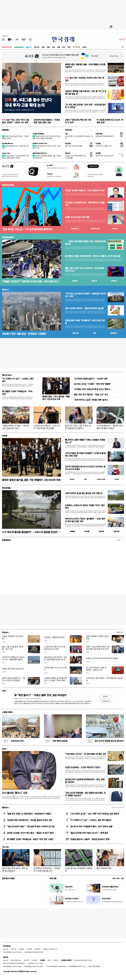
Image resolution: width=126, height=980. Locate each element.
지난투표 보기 (106, 701)
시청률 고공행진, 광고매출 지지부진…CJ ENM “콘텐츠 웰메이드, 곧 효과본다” (56, 680)
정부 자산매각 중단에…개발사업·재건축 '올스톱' (84, 308)
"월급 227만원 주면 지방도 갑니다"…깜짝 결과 (89, 833)
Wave (4, 749)
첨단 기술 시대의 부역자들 (74, 146)
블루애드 (38, 949)
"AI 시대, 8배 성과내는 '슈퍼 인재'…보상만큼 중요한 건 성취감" (85, 106)
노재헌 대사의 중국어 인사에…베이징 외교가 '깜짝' (55, 648)
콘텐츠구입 (18, 960)
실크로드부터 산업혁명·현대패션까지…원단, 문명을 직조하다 (85, 781)
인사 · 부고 (116, 878)
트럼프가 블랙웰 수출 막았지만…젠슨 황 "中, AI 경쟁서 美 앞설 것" (86, 92)
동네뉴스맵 (75, 333)
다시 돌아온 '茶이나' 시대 (15, 793)
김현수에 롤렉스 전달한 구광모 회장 (97, 637)
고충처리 (22, 949)
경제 (43, 47)
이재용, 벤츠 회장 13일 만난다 (13, 669)
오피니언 (37, 47)
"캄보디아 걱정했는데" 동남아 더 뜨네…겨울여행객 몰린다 (13, 658)
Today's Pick (6, 153)
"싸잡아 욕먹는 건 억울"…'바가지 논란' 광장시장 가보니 (15, 427)
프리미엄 (77, 47)
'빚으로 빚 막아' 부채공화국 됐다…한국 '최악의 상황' (91, 826)
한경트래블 (6, 488)
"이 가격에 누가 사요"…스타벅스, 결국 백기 (18, 380)
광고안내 (30, 949)
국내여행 (87, 531)
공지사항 (53, 878)
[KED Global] (24, 39)
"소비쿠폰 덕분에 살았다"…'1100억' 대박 (91, 379)
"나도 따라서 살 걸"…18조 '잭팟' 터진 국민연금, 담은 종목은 (94, 814)
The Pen (5, 847)
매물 (95, 333)
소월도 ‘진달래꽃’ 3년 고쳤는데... (13, 637)
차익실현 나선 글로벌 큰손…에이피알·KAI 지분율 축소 (85, 204)
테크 (64, 47)
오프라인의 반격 (13, 741)
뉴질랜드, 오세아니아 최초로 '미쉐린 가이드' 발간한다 (85, 507)
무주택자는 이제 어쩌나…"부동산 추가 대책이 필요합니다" (47, 870)
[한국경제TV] (10, 39)
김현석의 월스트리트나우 (40, 153)
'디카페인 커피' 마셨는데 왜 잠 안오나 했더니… (93, 389)
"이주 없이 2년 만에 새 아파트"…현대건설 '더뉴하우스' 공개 (85, 295)
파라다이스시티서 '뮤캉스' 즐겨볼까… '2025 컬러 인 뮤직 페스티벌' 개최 (85, 520)
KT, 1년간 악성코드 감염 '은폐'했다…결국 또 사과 (96, 669)
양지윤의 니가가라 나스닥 (40, 143)
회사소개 (6, 949)
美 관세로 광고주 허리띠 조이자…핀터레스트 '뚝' (47, 147)
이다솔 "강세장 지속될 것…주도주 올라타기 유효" (85, 190)
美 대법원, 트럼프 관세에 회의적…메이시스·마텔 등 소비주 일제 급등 (93, 256)
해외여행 (101, 531)
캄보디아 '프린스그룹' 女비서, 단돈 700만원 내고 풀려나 (78, 427)
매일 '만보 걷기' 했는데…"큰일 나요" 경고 (91, 394)
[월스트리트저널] (17, 39)
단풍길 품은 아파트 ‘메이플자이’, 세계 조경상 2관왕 (85, 322)
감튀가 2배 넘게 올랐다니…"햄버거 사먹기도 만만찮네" (13, 679)
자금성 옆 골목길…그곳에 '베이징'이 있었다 (83, 767)
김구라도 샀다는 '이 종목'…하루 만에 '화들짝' (92, 384)
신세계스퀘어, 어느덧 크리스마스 (55, 669)
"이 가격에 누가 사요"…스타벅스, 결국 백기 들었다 (91, 820)
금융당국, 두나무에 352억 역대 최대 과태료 (102, 658)
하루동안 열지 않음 (114, 56)
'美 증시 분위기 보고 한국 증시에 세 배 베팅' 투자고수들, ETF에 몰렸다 (46, 137)
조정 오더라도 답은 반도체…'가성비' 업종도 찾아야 (15, 137)
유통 (59, 47)
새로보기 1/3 (120, 632)
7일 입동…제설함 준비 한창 (54, 637)
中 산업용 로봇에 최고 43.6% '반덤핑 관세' (110, 121)
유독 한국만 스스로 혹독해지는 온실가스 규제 (79, 137)
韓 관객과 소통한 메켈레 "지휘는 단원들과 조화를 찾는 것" (85, 441)
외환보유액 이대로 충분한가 (105, 136)
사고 (122, 878)
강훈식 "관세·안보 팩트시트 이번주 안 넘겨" (78, 121)
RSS (49, 960)
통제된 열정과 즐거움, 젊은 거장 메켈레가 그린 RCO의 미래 (31, 480)
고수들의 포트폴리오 (38, 134)
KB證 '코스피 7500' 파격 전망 (77, 217)
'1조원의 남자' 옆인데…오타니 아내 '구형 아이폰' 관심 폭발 (47, 427)
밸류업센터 (114, 333)
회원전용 (5, 130)
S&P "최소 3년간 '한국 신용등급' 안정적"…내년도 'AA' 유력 (15, 121)
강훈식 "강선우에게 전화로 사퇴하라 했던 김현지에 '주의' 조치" (98, 648)
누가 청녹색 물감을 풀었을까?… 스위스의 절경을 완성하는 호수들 (31, 532)
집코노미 (29, 47)
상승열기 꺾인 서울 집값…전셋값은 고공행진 (24, 334)
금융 (48, 47)
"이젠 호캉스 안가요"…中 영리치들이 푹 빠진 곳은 (86, 754)
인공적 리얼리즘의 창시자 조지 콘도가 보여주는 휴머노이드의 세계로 (85, 468)
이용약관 (56, 960)
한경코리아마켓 (7, 47)
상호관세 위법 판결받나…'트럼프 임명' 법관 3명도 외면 (47, 121)
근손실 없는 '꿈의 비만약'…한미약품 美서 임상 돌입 (104, 679)
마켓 (115, 229)
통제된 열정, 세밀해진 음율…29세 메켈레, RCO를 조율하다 (85, 66)
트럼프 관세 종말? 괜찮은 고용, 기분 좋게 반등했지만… (47, 157)
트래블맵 (72, 531)
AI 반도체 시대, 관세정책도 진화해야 (78, 870)
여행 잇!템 (116, 531)
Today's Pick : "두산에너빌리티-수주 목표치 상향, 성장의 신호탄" (16, 157)
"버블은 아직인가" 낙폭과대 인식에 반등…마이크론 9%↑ (31, 281)
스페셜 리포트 (7, 712)
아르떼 (5, 436)
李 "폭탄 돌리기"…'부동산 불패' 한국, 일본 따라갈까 (40, 695)
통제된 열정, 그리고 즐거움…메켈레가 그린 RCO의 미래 (56, 398)
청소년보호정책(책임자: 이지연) (83, 960)
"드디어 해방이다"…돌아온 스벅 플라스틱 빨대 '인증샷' (109, 427)
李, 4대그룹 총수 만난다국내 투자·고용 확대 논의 (28, 102)
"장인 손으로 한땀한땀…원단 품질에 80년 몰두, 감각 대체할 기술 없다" (85, 794)
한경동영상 (6, 540)
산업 (53, 47)
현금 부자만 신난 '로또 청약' (105, 156)
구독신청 (14, 949)
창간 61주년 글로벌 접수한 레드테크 (105, 741)
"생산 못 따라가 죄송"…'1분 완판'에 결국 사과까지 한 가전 (31, 826)
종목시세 (94, 281)
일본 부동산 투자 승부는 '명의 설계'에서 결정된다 (15, 870)
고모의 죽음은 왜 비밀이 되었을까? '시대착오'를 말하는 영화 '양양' (85, 454)
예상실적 (75, 281)
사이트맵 (34, 960)
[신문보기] (3, 39)
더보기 (84, 47)
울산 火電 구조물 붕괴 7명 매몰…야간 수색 (13, 648)
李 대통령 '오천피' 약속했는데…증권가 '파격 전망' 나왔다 (30, 839)
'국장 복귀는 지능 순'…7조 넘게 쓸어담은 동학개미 (27, 229)
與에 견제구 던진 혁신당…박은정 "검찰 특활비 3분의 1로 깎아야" (55, 660)
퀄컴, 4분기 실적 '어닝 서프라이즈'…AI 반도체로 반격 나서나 (85, 269)
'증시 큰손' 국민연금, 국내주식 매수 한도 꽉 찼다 (85, 79)
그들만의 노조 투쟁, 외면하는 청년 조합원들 (75, 157)
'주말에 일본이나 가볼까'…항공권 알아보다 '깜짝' (90, 839)
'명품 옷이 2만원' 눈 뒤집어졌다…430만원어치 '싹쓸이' (29, 814)
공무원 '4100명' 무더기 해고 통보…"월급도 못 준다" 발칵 (30, 833)
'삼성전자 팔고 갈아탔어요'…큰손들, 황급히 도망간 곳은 (30, 820)
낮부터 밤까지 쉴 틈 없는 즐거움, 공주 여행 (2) (84, 493)
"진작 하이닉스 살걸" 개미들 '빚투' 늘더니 (91, 400)
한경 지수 (95, 229)
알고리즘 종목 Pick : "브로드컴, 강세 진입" (15, 147)
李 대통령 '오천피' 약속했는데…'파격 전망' (17, 393)
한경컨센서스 (75, 229)
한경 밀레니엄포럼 (56, 741)
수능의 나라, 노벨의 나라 (103, 146)
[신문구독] (30, 39)
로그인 (122, 39)
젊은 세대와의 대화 (104, 868)
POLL (4, 691)
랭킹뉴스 (5, 807)
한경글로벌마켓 (19, 47)
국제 (69, 47)
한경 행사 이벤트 (8, 878)
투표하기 (106, 696)
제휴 (12, 960)
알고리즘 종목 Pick (7, 143)
